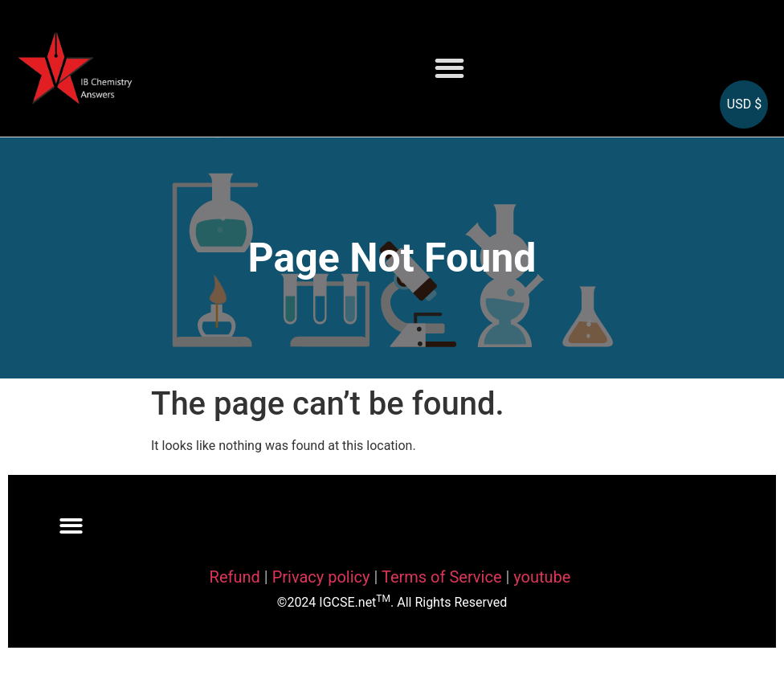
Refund (235, 577)
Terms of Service (444, 577)
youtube (542, 577)
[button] (449, 69)
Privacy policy (321, 577)
